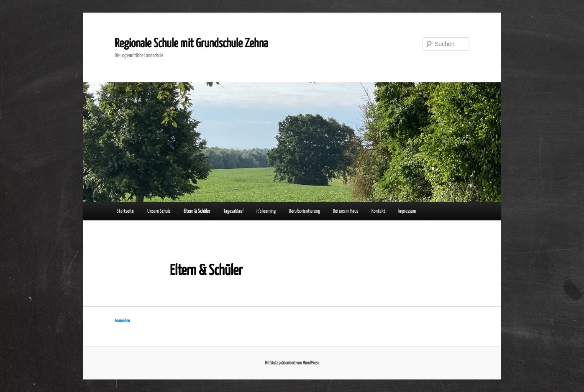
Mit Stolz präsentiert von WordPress (292, 363)
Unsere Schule (159, 211)
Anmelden (122, 321)
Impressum (407, 211)
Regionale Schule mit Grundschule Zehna (191, 44)
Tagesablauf (233, 211)
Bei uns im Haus (346, 211)
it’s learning (266, 211)
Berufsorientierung (305, 211)
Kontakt (378, 211)
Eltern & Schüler (197, 211)
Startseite (125, 211)
